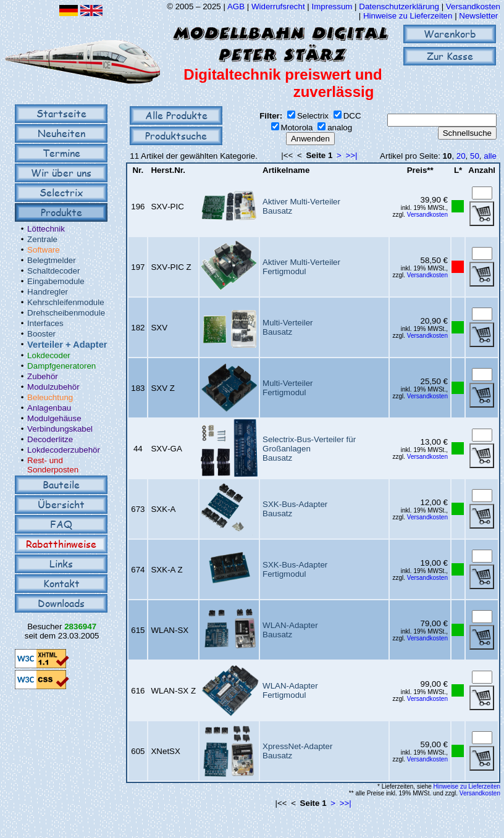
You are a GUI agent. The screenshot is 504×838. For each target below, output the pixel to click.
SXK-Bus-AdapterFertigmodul (295, 569)
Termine (61, 153)
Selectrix (61, 192)
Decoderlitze (50, 439)
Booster (41, 334)
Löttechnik (46, 229)
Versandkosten (473, 6)
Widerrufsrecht (278, 6)
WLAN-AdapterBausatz (290, 630)
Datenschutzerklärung (399, 6)
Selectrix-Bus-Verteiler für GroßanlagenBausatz (309, 449)
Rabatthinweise (61, 544)
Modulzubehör (53, 387)
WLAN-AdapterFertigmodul (290, 690)
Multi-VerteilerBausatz (288, 327)
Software (44, 250)
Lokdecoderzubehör (64, 450)
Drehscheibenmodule (66, 313)
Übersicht (61, 504)
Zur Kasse (450, 56)
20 (461, 156)
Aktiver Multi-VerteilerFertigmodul (301, 267)
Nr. (138, 170)
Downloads (61, 603)
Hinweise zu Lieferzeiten (408, 16)
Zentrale (42, 239)
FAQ (61, 524)
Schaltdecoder (53, 271)
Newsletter (478, 16)
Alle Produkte (176, 115)
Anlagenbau (49, 408)
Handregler (48, 292)
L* (458, 170)
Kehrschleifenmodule (65, 302)
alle (490, 156)
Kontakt (61, 583)
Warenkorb (450, 34)
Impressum (332, 6)
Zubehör (43, 376)
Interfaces (45, 323)
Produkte (61, 212)
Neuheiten (61, 133)
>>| (352, 155)
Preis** (420, 170)
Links (61, 564)
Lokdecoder (49, 355)
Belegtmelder (52, 260)
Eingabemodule (56, 281)
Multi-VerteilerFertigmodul (288, 388)
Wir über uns (61, 173)
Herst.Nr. (168, 170)
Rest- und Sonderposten (53, 465)
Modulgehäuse (54, 418)
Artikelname (286, 170)
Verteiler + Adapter (67, 345)
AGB (236, 6)
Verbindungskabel (60, 429)
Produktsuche (176, 136)
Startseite (61, 113)
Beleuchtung (50, 397)
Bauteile (61, 484)
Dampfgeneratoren (61, 366)
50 (475, 156)
